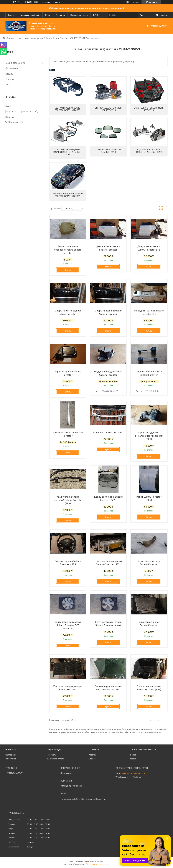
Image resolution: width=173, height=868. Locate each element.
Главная (12, 15)
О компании (12, 68)
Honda (133, 755)
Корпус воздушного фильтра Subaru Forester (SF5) (149, 436)
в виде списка (166, 208)
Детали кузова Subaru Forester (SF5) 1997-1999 (68, 109)
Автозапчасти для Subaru (38, 38)
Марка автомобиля (30, 15)
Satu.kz (100, 861)
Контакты (60, 15)
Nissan (133, 759)
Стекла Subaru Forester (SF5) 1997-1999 (108, 151)
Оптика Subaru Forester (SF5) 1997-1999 (108, 109)
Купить (68, 270)
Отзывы (9, 74)
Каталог (92, 755)
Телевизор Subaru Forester (108, 432)
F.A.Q (96, 15)
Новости (10, 79)
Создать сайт (46, 2)
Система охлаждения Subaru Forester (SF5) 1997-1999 (68, 152)
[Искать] (142, 15)
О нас (48, 15)
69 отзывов (135, 2)
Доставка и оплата (56, 759)
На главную (11, 755)
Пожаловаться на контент (97, 864)
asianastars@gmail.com (133, 773)
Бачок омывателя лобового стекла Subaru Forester (68, 250)
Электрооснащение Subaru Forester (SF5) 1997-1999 (68, 195)
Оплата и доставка (79, 15)
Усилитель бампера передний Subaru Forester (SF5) (68, 500)
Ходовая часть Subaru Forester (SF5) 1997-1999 (149, 151)
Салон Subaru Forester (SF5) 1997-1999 (149, 109)
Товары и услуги (15, 38)
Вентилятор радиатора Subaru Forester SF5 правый (68, 625)
